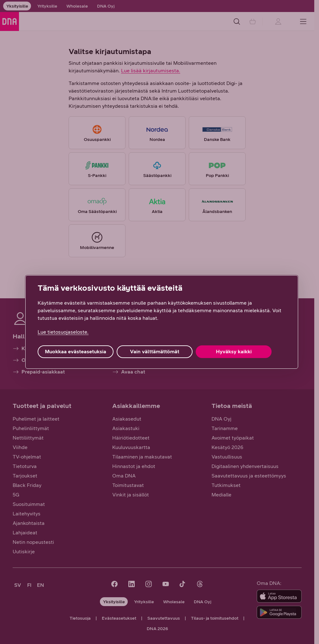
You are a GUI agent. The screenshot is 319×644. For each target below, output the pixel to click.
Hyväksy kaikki (234, 352)
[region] (162, 322)
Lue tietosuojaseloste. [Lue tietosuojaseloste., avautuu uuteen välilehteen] (63, 332)
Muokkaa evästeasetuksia (76, 352)
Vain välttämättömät (155, 352)
